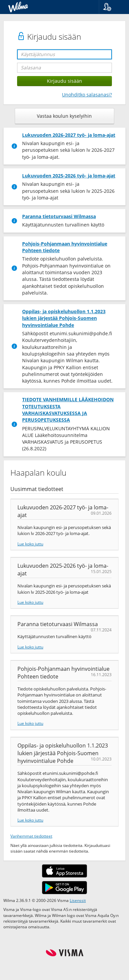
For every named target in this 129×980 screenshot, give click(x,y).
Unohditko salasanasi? (87, 95)
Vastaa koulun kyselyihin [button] (64, 116)
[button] (111, 7)
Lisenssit (78, 900)
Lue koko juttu (30, 544)
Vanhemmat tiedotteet (31, 836)
